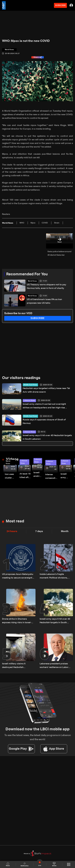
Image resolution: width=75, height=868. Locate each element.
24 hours (12, 531)
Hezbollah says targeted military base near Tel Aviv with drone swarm (46, 390)
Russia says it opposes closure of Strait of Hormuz (44, 422)
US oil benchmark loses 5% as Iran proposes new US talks (44, 301)
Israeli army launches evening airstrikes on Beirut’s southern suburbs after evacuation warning (66, 476)
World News (32, 281)
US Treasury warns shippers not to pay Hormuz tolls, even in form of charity (47, 287)
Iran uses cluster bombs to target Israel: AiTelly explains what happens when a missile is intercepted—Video (11, 476)
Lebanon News (29, 401)
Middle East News (30, 385)
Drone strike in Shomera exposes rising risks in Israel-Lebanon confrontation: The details (17, 621)
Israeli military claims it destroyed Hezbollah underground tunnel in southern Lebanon (18, 666)
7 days (39, 531)
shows (54, 864)
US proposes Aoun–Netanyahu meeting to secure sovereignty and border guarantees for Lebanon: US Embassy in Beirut (18, 576)
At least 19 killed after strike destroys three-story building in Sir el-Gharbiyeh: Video (25, 476)
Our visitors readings (21, 378)
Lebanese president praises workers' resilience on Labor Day (54, 666)
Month (65, 531)
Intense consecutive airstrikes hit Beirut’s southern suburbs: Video (52, 477)
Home (8, 864)
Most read (15, 521)
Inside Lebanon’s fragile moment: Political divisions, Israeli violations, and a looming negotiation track (56, 576)
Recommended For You (27, 274)
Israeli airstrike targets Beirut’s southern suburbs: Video (38, 475)
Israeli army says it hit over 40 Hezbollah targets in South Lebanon (47, 437)
